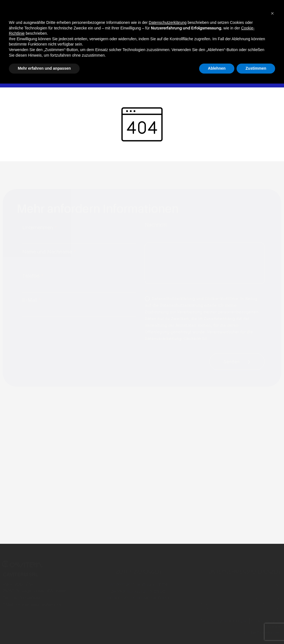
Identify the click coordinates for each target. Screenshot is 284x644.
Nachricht (156, 225)
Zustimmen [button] (256, 68)
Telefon (33, 276)
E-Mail (32, 300)
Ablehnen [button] (217, 68)
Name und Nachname (49, 252)
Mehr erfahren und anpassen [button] (44, 68)
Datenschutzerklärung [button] (168, 22)
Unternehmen (40, 228)
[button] (272, 13)
